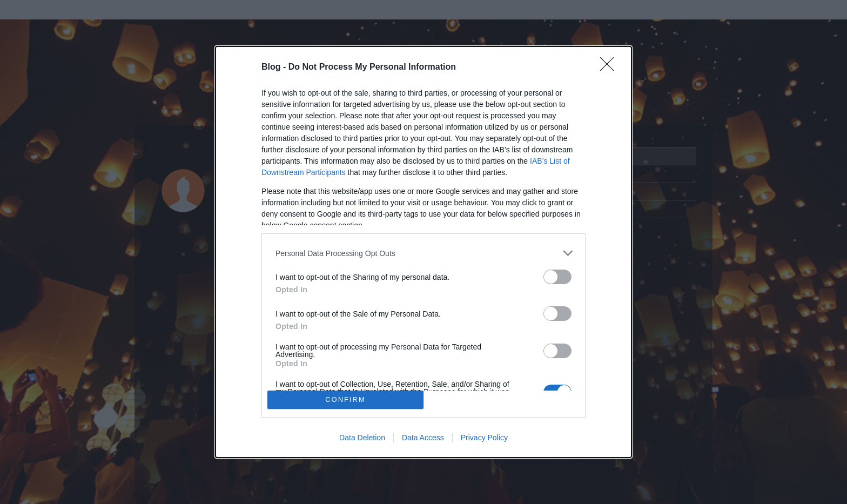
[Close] (610, 68)
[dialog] (423, 252)
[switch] (557, 277)
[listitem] (423, 253)
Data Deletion (362, 438)
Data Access (423, 438)
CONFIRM (345, 399)
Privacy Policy (484, 438)
